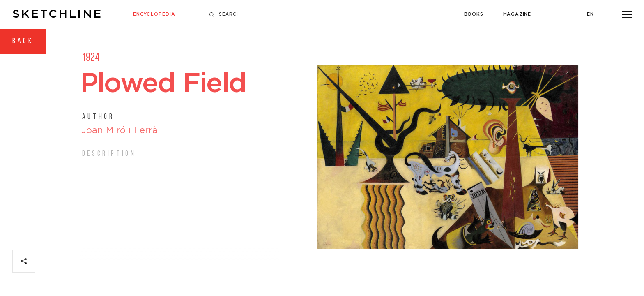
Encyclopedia (154, 14)
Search (225, 15)
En (590, 14)
